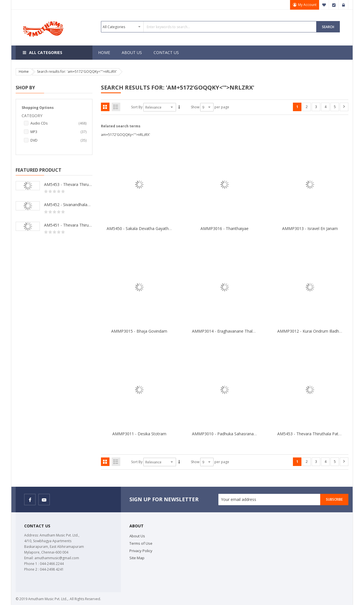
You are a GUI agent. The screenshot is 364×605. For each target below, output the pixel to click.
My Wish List (324, 5)
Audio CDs (58, 123)
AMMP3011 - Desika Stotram (139, 434)
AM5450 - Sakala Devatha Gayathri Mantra (146, 228)
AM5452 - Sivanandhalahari (68, 205)
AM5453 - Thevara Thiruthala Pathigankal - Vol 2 (68, 184)
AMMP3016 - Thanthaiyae (225, 228)
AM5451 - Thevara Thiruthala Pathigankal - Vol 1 (68, 225)
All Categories (46, 52)
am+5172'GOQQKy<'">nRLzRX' (126, 135)
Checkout (334, 5)
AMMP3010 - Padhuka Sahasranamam (228, 434)
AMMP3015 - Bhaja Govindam (139, 331)
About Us (137, 536)
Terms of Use (141, 543)
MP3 (58, 132)
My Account (307, 5)
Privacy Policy (141, 551)
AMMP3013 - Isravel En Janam (310, 228)
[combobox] (209, 27)
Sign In (344, 5)
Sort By (137, 107)
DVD (58, 140)
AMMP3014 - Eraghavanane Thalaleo (226, 331)
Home (24, 72)
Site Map (137, 558)
